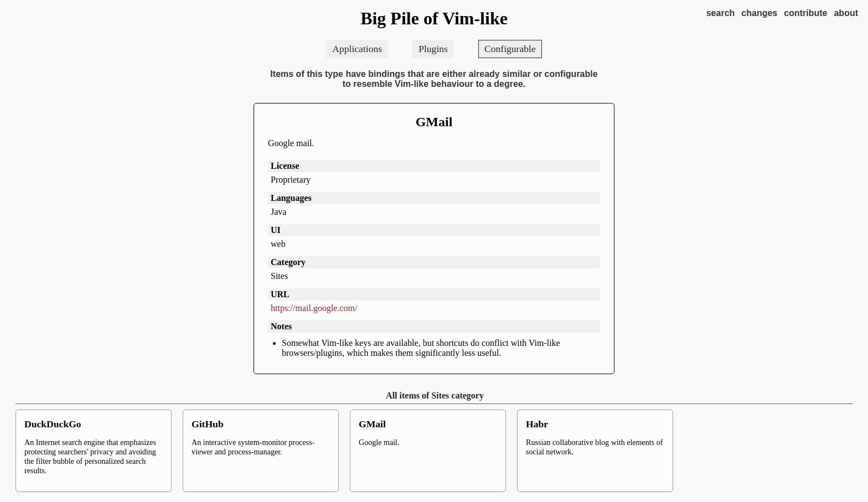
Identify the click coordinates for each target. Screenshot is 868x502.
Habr (537, 424)
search (721, 13)
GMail (434, 122)
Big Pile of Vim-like (434, 18)
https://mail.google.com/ (314, 308)
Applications (357, 49)
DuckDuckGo (53, 424)
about (846, 13)
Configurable (510, 49)
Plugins (433, 49)
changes (759, 13)
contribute (805, 13)
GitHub (208, 424)
